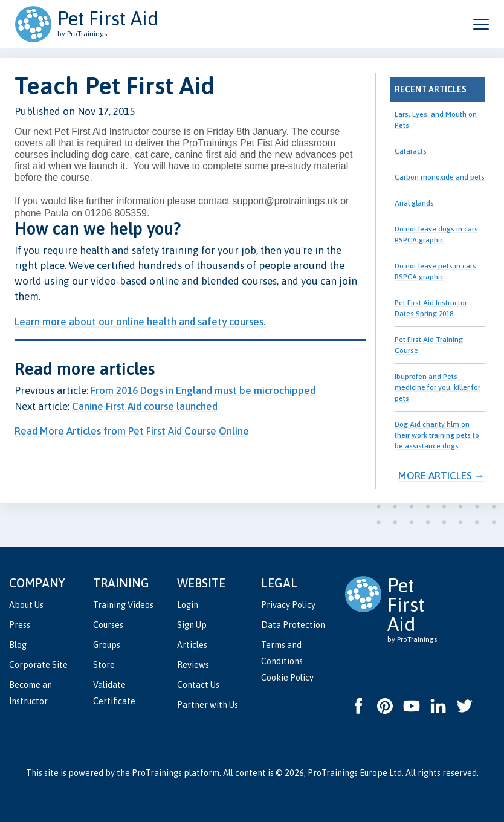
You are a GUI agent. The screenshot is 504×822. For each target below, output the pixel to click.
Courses (108, 625)
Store (104, 665)
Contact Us (198, 685)
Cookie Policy (287, 678)
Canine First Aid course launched (145, 406)
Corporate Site (38, 665)
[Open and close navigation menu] (481, 24)
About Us (26, 605)
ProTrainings (157, 773)
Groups (107, 645)
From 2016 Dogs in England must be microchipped (203, 390)
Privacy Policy (288, 605)
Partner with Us (208, 705)
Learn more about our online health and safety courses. (140, 322)
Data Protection (293, 625)
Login (188, 605)
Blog (18, 645)
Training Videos (123, 605)
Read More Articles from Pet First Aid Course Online (132, 431)
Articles (192, 645)
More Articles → (441, 476)
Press (20, 625)
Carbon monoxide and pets (440, 177)
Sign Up (192, 625)
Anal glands (414, 203)
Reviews (193, 665)
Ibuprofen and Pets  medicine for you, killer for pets (438, 387)
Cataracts (411, 151)
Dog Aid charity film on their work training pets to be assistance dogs (437, 435)
